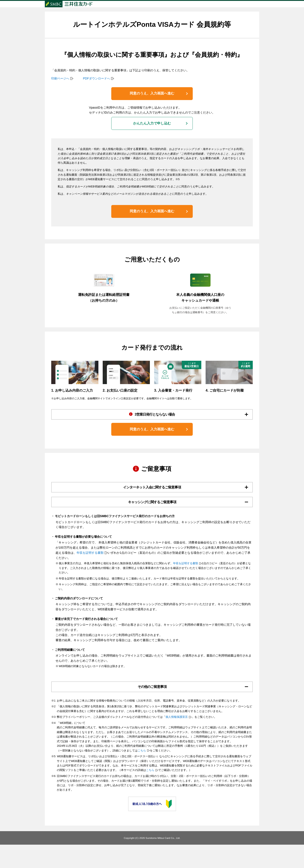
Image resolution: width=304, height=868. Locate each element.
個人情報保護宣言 (177, 740)
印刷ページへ (60, 87)
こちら (142, 774)
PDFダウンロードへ (96, 87)
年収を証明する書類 (90, 574)
